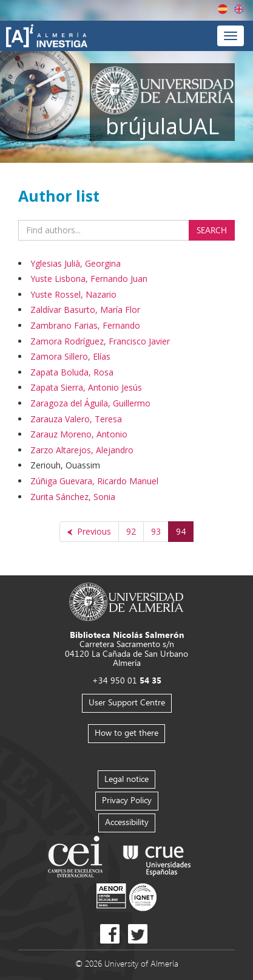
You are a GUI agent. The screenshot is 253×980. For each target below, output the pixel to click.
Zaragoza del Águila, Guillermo (90, 403)
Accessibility (127, 822)
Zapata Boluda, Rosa (72, 372)
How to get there (126, 732)
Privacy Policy (127, 800)
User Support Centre (127, 702)
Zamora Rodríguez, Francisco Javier (100, 341)
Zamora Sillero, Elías (70, 356)
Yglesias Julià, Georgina (76, 263)
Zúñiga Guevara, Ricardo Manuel (94, 481)
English (239, 9)
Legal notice (126, 779)
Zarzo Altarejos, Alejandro (82, 450)
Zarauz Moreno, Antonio (79, 434)
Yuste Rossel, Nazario (73, 294)
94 (181, 531)
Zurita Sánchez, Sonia (73, 497)
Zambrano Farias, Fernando (85, 325)
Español (223, 9)
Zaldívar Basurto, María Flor (85, 310)
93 (156, 531)
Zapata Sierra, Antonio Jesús (86, 387)
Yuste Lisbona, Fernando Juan (89, 279)
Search (212, 230)
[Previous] (89, 532)
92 (131, 531)
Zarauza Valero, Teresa (76, 419)
